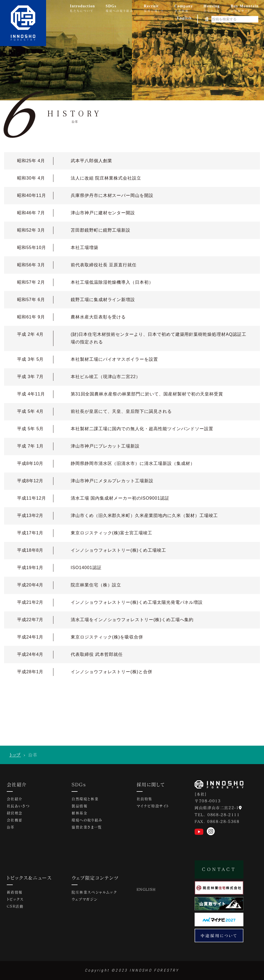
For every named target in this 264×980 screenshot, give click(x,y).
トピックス (15, 899)
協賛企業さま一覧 (87, 827)
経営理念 (15, 813)
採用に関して (151, 784)
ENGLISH (146, 889)
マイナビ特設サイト (153, 806)
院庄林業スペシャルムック (94, 892)
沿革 (11, 827)
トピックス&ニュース (29, 878)
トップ (15, 755)
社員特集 (144, 799)
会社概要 (15, 820)
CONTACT (219, 869)
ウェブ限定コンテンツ (95, 878)
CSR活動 (15, 906)
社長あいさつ (18, 806)
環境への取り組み (87, 820)
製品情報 (79, 806)
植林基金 (79, 813)
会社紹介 (17, 784)
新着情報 (15, 892)
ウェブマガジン (85, 899)
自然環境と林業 (85, 799)
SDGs (79, 784)
